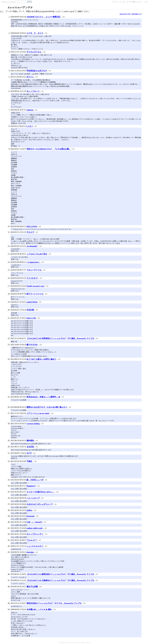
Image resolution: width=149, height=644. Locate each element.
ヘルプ (146, 2)
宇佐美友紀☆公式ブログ (37, 71)
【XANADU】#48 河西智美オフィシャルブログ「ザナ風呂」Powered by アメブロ (60, 338)
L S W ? (30, 126)
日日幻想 (30, 310)
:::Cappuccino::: (33, 262)
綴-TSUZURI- (32, 345)
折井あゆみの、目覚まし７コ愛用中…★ (43, 397)
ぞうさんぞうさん (34, 52)
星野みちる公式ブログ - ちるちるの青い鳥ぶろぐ (47, 407)
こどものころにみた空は (37, 254)
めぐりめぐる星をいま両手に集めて (41, 359)
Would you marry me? (36, 286)
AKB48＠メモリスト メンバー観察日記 (44, 17)
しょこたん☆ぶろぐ (35, 546)
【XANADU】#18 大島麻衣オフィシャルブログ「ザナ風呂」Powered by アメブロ (60, 580)
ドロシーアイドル (34, 270)
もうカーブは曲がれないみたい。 (41, 492)
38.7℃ (29, 453)
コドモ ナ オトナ (35, 33)
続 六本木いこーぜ (35, 480)
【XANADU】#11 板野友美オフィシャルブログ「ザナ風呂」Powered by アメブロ (60, 574)
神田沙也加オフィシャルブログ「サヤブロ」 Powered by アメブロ (54, 603)
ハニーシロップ (33, 498)
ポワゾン (30, 77)
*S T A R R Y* (32, 278)
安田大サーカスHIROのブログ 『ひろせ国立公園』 (49, 149)
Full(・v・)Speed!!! (34, 522)
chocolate (30, 552)
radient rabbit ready (35, 528)
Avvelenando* (32, 246)
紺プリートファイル (35, 294)
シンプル (122, 2)
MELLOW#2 (32, 226)
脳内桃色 (30, 440)
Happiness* (31, 486)
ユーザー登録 (131, 2)
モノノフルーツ (33, 91)
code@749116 (32, 302)
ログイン (139, 2)
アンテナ (115, 2)
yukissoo (30, 110)
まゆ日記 (30, 447)
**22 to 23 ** (32, 540)
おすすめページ (137, 14)
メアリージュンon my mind (38, 413)
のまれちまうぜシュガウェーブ (40, 504)
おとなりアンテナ (125, 14)
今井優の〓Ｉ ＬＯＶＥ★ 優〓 (39, 609)
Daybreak (30, 516)
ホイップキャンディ (35, 534)
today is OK (31, 318)
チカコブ (30, 232)
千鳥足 (30, 461)
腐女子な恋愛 (32, 587)
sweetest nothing (33, 424)
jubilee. (29, 510)
